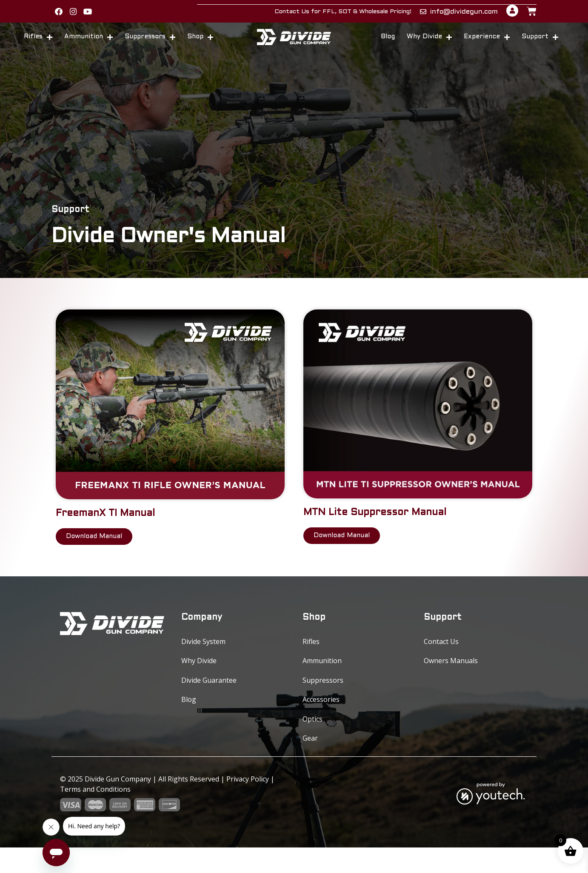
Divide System (203, 650)
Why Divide (429, 44)
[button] (62, 15)
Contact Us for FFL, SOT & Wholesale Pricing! (343, 15)
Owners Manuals (451, 672)
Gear (310, 762)
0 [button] (561, 840)
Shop (200, 44)
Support (540, 44)
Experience (487, 44)
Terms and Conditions (95, 815)
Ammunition (88, 44)
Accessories (321, 717)
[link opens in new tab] (62, 15)
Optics (313, 739)
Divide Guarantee (209, 695)
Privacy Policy (248, 804)
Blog (388, 43)
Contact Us (441, 650)
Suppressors (150, 44)
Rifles (38, 44)
